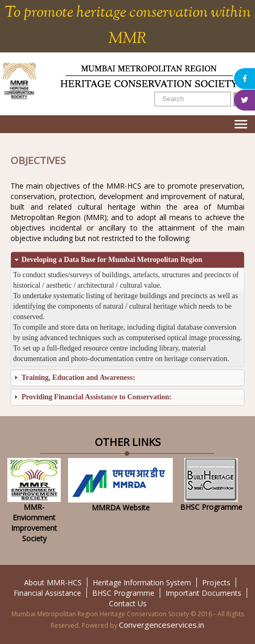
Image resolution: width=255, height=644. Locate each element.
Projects (216, 582)
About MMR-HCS (53, 582)
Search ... (155, 92)
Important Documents (203, 593)
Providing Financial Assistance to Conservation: (97, 397)
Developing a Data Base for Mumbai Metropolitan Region (112, 260)
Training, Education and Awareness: (78, 378)
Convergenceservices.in (162, 625)
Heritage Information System (142, 582)
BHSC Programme (123, 593)
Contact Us (128, 603)
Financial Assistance (47, 593)
